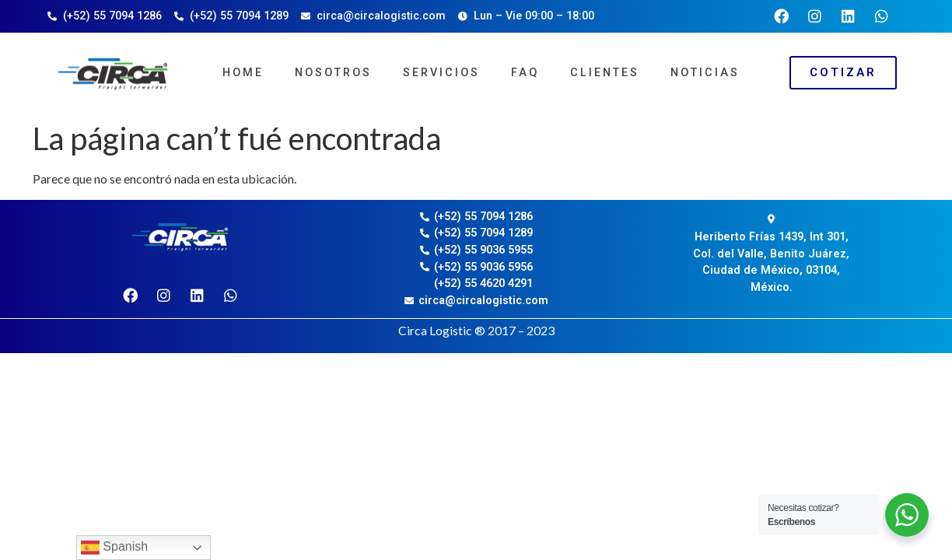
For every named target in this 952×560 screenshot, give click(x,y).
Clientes (605, 73)
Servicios (441, 73)
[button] (843, 73)
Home (243, 73)
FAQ (525, 73)
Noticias (705, 73)
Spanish (114, 548)
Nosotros (333, 73)
